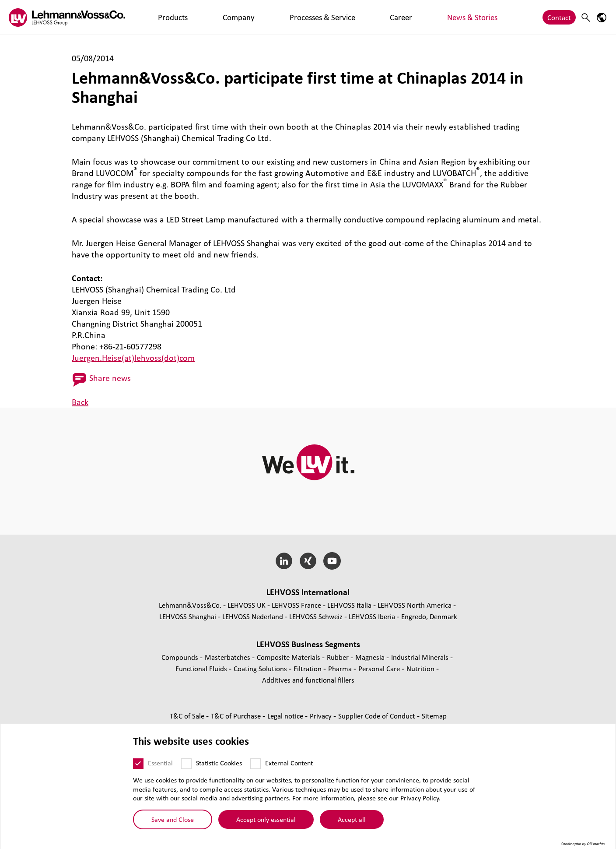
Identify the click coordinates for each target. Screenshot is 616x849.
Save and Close (173, 824)
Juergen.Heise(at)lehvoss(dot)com (133, 358)
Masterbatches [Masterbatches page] (228, 657)
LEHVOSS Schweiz (316, 616)
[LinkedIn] (284, 561)
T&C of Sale (188, 716)
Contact (559, 17)
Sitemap (434, 716)
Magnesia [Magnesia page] (371, 657)
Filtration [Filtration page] (308, 668)
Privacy (322, 716)
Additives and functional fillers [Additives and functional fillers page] (308, 680)
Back (80, 402)
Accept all (352, 824)
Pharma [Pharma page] (341, 668)
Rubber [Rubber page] (339, 657)
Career (300, 17)
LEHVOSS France (296, 605)
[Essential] (138, 768)
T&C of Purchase (237, 716)
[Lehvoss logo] (67, 17)
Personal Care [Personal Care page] (380, 668)
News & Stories (343, 17)
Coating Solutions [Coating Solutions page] (261, 668)
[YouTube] (332, 561)
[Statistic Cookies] (186, 768)
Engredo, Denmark (429, 616)
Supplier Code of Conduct (378, 716)
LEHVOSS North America (415, 605)
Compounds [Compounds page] (181, 657)
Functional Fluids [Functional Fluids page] (202, 668)
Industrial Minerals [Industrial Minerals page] (421, 657)
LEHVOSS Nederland (253, 616)
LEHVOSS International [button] (308, 592)
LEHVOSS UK (247, 605)
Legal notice (286, 716)
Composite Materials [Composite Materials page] (289, 657)
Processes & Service (250, 17)
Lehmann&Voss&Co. (190, 605)
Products (159, 17)
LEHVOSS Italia (349, 605)
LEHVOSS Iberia (372, 616)
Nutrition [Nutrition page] (421, 668)
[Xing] (308, 561)
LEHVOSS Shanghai (188, 616)
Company (196, 17)
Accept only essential (266, 824)
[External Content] (255, 768)
